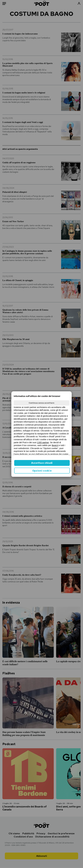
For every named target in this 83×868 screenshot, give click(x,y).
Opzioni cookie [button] (42, 471)
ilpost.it (55, 445)
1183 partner (43, 442)
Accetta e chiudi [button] (42, 463)
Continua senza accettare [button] (41, 403)
